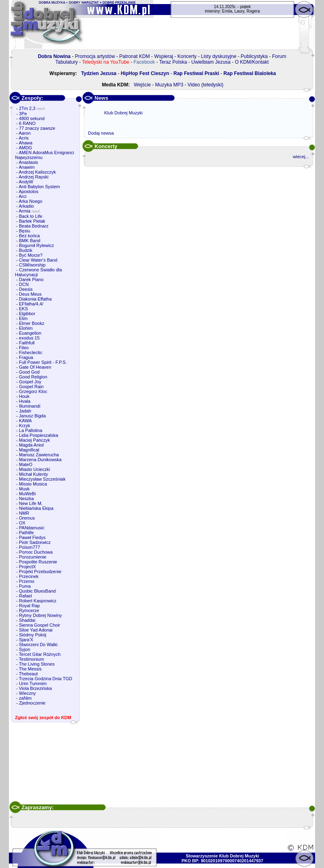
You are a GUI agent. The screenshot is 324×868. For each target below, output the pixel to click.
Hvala (25, 401)
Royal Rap (29, 606)
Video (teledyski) (206, 85)
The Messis (30, 669)
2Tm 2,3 (27, 108)
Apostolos (28, 191)
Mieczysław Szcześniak (42, 479)
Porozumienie (33, 557)
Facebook (144, 62)
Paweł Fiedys (32, 537)
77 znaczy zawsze (37, 128)
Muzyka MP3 (169, 85)
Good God (29, 372)
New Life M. (31, 503)
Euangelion (30, 333)
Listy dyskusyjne (219, 56)
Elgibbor (27, 314)
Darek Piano (31, 279)
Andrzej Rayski (33, 177)
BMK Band (30, 241)
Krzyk (25, 425)
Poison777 (30, 547)
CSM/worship (32, 265)
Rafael (26, 596)
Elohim (26, 328)
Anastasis (28, 162)
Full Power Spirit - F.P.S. (43, 362)
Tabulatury (66, 62)
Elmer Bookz (32, 323)
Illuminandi (30, 406)
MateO (26, 464)
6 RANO (27, 123)
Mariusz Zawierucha (39, 455)
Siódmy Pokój (33, 635)
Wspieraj (164, 56)
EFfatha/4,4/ (31, 304)
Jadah (25, 411)
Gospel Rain (31, 387)
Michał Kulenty (34, 474)
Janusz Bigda (32, 416)
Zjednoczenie (32, 703)
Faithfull (27, 343)
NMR (24, 513)
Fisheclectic (31, 352)
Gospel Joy (30, 382)
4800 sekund (32, 118)
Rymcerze (29, 610)
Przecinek (29, 576)
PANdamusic (32, 528)
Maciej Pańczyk (34, 440)
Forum (279, 56)
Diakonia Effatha (35, 299)
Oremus (27, 518)
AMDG (25, 148)
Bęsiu (25, 231)
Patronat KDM (134, 56)
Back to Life (31, 216)
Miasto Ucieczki (34, 469)
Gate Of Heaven (35, 367)
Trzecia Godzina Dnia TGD (46, 679)
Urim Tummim (33, 683)
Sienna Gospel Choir (40, 625)
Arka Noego (30, 201)
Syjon (25, 649)
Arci (23, 196)
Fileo (24, 348)
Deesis (26, 289)
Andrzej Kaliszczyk (37, 172)
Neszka (27, 498)
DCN (24, 284)
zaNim (25, 698)
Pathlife (27, 533)
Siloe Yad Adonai (36, 630)
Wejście (142, 85)
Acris (24, 138)
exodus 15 (29, 338)
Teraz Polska (173, 62)
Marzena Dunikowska (40, 460)
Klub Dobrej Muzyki (123, 113)
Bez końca (29, 236)
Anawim (27, 167)
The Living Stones (37, 664)
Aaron (25, 133)
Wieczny (28, 693)
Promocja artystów (95, 56)
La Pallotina (31, 430)
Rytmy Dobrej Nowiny (41, 615)
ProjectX (28, 567)
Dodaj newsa (101, 133)
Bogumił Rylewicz (36, 245)
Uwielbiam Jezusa (211, 62)
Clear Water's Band (38, 260)
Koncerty (187, 56)
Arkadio (26, 206)
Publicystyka (254, 56)
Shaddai (27, 620)
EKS (24, 309)
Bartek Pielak (32, 221)
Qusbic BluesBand (38, 591)
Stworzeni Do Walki (38, 645)
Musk (24, 489)
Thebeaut (28, 674)
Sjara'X (26, 640)
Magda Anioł (31, 445)
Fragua (26, 357)
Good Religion (33, 377)
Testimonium (32, 659)
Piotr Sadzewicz (35, 542)
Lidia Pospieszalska (39, 435)
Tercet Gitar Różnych (40, 654)
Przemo (27, 581)
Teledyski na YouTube (105, 62)
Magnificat (29, 450)
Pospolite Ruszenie (38, 562)
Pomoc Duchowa (36, 552)
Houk (24, 396)
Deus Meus (30, 294)
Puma (25, 586)
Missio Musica (33, 484)
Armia (25, 211)
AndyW (26, 182)
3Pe (23, 114)
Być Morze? (31, 255)
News (101, 98)
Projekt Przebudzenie (40, 572)
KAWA (26, 421)
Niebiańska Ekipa (36, 508)
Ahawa (26, 143)
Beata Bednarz (34, 226)
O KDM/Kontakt (252, 62)
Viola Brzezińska (35, 688)
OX (22, 523)
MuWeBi (27, 494)
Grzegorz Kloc (33, 391)
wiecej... (301, 157)
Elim (23, 318)
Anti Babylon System (39, 187)
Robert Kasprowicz (38, 601)
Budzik (26, 250)
